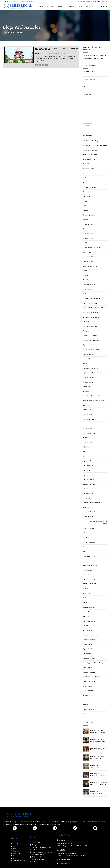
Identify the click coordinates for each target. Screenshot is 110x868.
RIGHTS (85, 589)
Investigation (87, 405)
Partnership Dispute (89, 542)
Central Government (89, 224)
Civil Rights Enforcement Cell (92, 247)
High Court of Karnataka (90, 368)
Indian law (86, 391)
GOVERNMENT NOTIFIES (91, 350)
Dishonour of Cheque (89, 289)
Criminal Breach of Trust (90, 266)
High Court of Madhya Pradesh (92, 373)
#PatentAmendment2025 (90, 159)
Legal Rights (87, 470)
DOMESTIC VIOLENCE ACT (91, 298)
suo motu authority (89, 644)
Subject (95, 89)
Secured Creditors (88, 607)
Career (15, 856)
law (84, 452)
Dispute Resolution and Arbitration (42, 852)
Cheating (86, 229)
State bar (86, 626)
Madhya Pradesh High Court (91, 503)
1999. (85, 178)
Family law (86, 331)
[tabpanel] (19, 55)
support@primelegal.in (65, 859)
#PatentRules (87, 164)
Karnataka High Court (89, 433)
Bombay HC (86, 210)
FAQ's (15, 846)
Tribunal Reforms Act (89, 681)
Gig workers (87, 345)
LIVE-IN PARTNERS (89, 484)
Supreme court (87, 653)
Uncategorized (87, 686)
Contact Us (90, 6)
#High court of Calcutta (90, 150)
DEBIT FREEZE (88, 275)
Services (60, 6)
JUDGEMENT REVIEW (90, 419)
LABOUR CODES (88, 442)
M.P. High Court (88, 498)
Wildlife (85, 705)
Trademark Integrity (89, 672)
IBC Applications (88, 382)
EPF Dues (86, 322)
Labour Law (86, 447)
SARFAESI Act (87, 593)
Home (41, 6)
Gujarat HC (86, 359)
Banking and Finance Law (39, 857)
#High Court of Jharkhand (91, 155)
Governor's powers (89, 354)
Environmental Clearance (90, 312)
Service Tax (86, 616)
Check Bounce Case (89, 234)
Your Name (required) (95, 74)
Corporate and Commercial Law (41, 847)
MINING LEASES (88, 517)
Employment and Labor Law (40, 855)
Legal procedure (88, 461)
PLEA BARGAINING (89, 556)
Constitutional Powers (90, 257)
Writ (84, 714)
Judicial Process (88, 428)
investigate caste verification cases (93, 401)
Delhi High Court (88, 280)
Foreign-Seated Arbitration (91, 340)
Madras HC (86, 507)
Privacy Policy (17, 853)
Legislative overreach (89, 479)
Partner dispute (88, 538)
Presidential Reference (90, 565)
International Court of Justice (92, 396)
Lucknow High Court (89, 493)
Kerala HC (86, 438)
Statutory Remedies (89, 640)
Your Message (95, 108)
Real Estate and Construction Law (42, 862)
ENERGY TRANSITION (90, 303)
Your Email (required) (95, 81)
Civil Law (35, 850)
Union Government (89, 691)
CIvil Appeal (86, 243)
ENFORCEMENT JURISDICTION (93, 308)
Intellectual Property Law (40, 859)
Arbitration (86, 196)
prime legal (86, 575)
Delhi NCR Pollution (89, 285)
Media (15, 858)
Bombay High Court (89, 215)
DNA (84, 294)
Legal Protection (88, 465)
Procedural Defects (89, 579)
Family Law (35, 845)
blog (84, 206)
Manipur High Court (89, 512)
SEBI (84, 598)
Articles (85, 201)
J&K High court (87, 414)
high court (86, 363)
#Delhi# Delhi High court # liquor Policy (95, 145)
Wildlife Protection (89, 709)
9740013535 (63, 863)
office (85, 533)
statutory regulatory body (91, 635)
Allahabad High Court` (90, 187)
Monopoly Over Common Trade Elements (98, 522)
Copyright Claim (88, 261)
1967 (85, 173)
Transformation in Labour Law (92, 677)
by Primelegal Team (58, 53)
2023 (85, 182)
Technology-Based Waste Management (95, 663)
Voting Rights (87, 695)
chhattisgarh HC (88, 238)
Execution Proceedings (90, 326)
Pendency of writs (88, 547)
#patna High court (88, 169)
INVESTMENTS (88, 410)
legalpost (86, 475)
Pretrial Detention (88, 570)
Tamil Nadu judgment (89, 658)
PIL (84, 551)
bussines (85, 220)
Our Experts (70, 6)
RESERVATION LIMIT (89, 584)
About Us (50, 6)
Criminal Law (36, 842)
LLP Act (85, 489)
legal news (86, 456)
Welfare (85, 700)
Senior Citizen (87, 612)
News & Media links (89, 528)
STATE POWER (88, 630)
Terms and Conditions (19, 861)
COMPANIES (87, 252)
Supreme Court (87, 649)
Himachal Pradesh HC (89, 377)
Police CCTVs (87, 561)
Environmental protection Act (92, 317)
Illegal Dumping (88, 387)
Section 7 (86, 602)
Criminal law (87, 271)
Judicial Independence (89, 424)
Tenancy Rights (87, 667)
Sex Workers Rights (89, 621)
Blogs (80, 6)
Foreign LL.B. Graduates (90, 336)
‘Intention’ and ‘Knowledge (91, 141)
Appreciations (87, 192)
